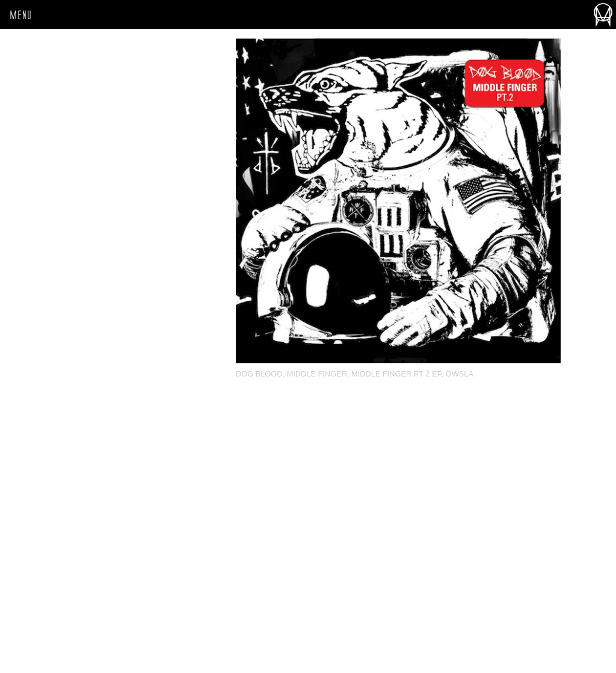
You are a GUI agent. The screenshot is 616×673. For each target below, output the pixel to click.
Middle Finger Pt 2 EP (396, 374)
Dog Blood (259, 374)
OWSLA (460, 374)
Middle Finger (317, 374)
